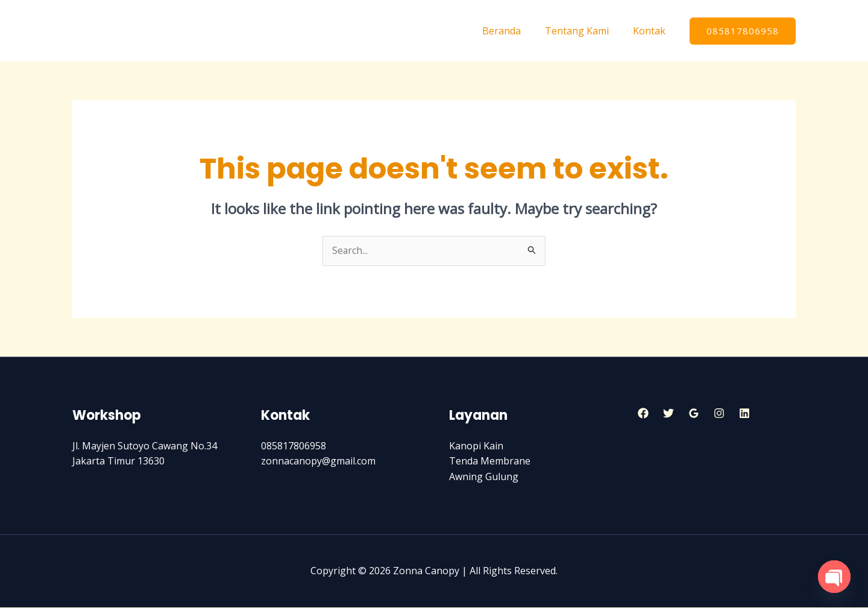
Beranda (514, 31)
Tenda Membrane (490, 461)
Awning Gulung (484, 477)
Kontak (652, 31)
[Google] (694, 414)
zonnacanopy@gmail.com (318, 461)
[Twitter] (668, 414)
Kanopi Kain (476, 446)
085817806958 (294, 446)
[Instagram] (719, 414)
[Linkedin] (744, 414)
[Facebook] (643, 414)
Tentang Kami (584, 31)
